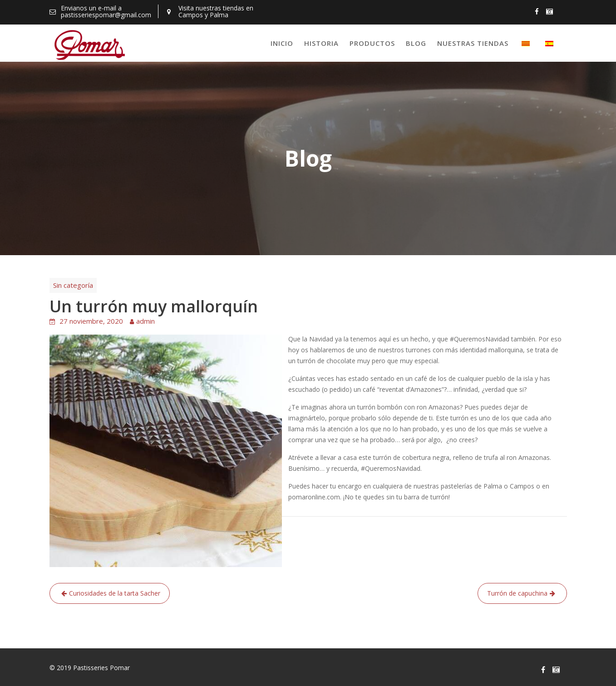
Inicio (282, 43)
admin (145, 321)
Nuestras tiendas (473, 43)
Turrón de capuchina (517, 593)
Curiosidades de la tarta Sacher (115, 593)
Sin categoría (73, 285)
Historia (321, 43)
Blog (416, 43)
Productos (372, 43)
